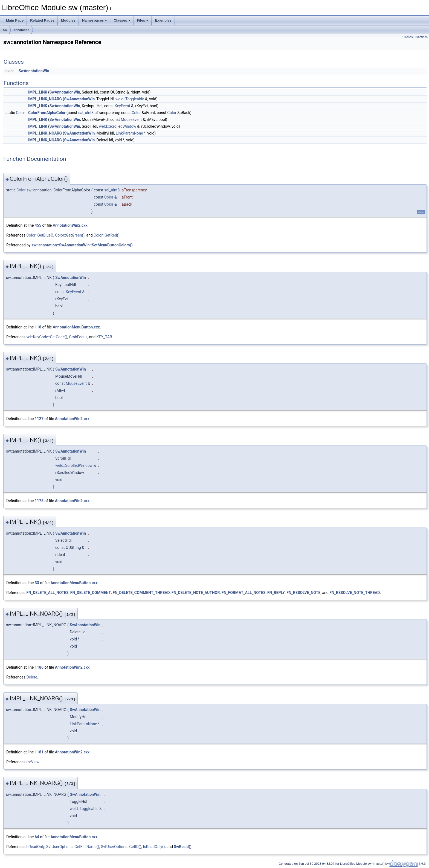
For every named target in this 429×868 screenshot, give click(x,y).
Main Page (15, 20)
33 (37, 583)
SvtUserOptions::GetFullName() (73, 847)
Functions (421, 37)
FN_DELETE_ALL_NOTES (47, 593)
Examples (163, 20)
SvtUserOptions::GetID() (121, 847)
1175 (39, 501)
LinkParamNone (129, 133)
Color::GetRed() (107, 235)
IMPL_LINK (38, 92)
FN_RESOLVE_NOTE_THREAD (355, 593)
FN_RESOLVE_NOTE (303, 593)
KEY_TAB (104, 337)
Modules (68, 20)
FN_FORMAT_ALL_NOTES (244, 593)
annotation (22, 30)
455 (38, 225)
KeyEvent (122, 106)
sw (5, 30)
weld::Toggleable (130, 99)
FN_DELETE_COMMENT (91, 593)
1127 (39, 419)
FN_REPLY (276, 593)
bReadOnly (35, 847)
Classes (122, 20)
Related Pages (42, 20)
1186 (39, 667)
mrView (33, 762)
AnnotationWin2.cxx (70, 225)
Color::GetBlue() (40, 235)
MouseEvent (131, 120)
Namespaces (95, 20)
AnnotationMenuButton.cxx (76, 327)
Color (20, 113)
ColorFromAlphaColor (47, 113)
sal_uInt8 (86, 113)
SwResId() (182, 847)
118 (38, 327)
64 (37, 837)
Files (143, 20)
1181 (39, 752)
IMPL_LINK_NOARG (45, 99)
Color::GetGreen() (70, 235)
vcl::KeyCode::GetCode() (47, 337)
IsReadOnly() (154, 847)
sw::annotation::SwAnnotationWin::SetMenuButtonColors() (82, 245)
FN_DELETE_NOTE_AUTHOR (196, 593)
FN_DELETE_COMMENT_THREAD (141, 593)
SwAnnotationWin (34, 71)
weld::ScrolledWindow (118, 126)
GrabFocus (78, 337)
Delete (32, 677)
